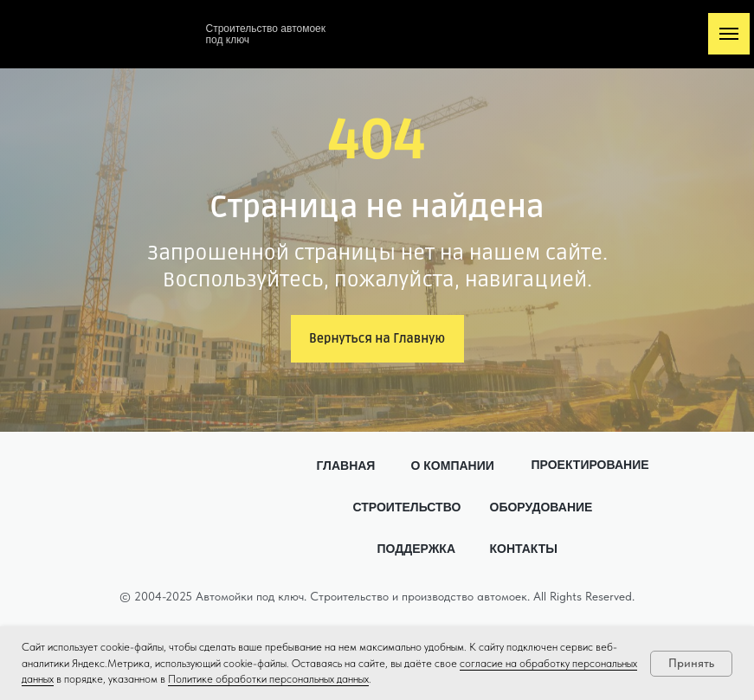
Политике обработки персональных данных (268, 679)
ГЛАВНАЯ (346, 466)
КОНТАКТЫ (524, 549)
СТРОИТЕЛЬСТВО (407, 507)
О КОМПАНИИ (453, 466)
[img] (142, 32)
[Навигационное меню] (729, 34)
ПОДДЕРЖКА (417, 549)
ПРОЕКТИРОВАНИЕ (590, 465)
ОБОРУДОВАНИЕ (541, 507)
